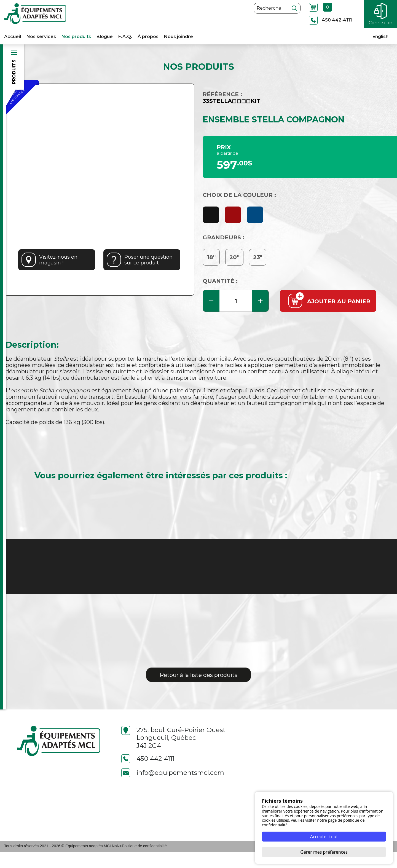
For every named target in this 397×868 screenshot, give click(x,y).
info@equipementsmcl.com (173, 789)
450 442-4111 (148, 775)
